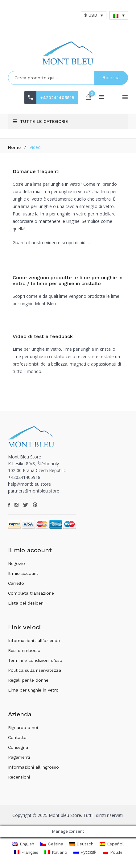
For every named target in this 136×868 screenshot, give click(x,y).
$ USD (91, 15)
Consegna (18, 747)
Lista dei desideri (26, 603)
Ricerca (111, 78)
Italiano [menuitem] (60, 852)
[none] (119, 15)
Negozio (16, 563)
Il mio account (23, 573)
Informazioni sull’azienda (34, 640)
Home (14, 147)
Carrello (16, 583)
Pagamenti (19, 757)
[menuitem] (119, 15)
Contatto (17, 737)
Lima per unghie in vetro (33, 690)
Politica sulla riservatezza (35, 670)
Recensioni (19, 777)
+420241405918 (57, 98)
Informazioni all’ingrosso (33, 767)
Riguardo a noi (23, 727)
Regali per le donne (28, 680)
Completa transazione (31, 593)
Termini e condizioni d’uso (35, 660)
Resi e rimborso (24, 650)
